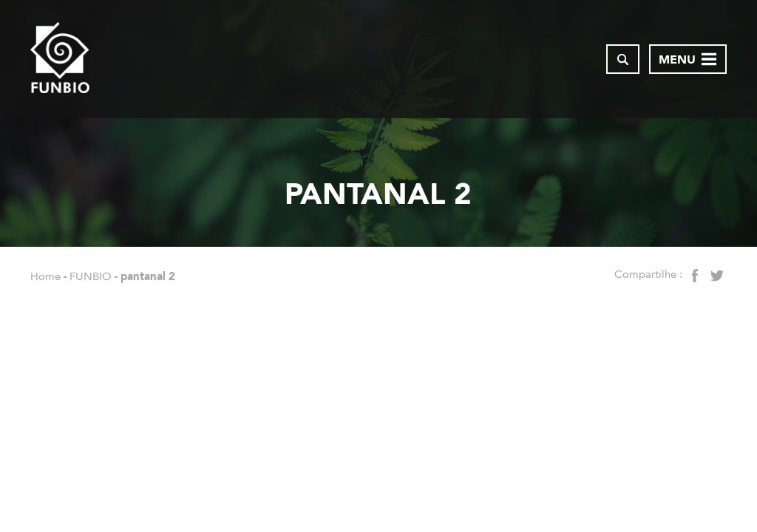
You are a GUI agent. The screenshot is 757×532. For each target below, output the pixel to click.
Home (45, 276)
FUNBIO (91, 276)
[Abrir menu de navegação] (688, 59)
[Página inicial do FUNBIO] (60, 59)
